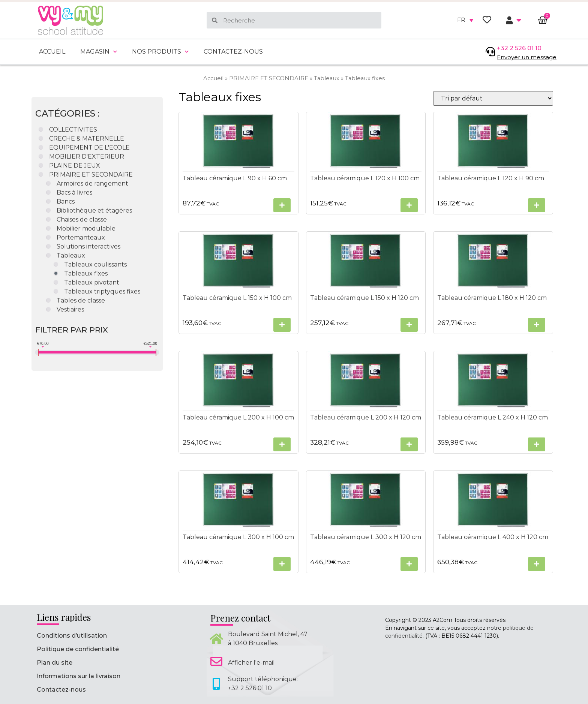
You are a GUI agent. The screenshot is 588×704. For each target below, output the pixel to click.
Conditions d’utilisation (72, 636)
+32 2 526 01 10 (519, 48)
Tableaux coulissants (95, 264)
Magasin (99, 52)
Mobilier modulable (86, 228)
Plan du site (55, 663)
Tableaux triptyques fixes (102, 291)
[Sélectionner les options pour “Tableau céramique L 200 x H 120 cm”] (409, 444)
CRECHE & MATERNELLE (87, 139)
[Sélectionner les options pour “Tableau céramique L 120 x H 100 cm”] (409, 205)
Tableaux (327, 78)
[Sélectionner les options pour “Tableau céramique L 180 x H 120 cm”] (536, 325)
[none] (465, 20)
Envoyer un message (527, 57)
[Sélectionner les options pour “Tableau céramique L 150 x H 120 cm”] (409, 325)
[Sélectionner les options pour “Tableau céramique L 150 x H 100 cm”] (282, 325)
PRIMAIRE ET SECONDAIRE (269, 78)
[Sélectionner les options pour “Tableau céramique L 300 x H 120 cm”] (409, 564)
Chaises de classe (82, 219)
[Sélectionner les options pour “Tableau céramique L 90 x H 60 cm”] (282, 205)
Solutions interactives (88, 246)
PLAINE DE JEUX (75, 166)
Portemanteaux (81, 237)
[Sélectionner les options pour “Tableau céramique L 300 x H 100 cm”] (282, 564)
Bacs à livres (74, 192)
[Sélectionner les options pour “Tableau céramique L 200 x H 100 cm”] (282, 444)
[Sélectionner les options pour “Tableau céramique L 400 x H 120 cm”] (536, 564)
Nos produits (160, 52)
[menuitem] (465, 20)
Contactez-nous (233, 52)
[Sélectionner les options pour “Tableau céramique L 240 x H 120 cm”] (536, 444)
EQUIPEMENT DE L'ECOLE (89, 148)
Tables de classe (81, 300)
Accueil (52, 52)
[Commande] (493, 98)
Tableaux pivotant (92, 282)
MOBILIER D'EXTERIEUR (87, 157)
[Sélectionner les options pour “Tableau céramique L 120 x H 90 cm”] (536, 205)
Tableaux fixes (86, 273)
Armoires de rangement (92, 183)
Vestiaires (70, 309)
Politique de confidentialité (78, 649)
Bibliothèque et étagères (94, 210)
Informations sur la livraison (79, 676)
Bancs (66, 201)
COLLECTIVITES (73, 130)
